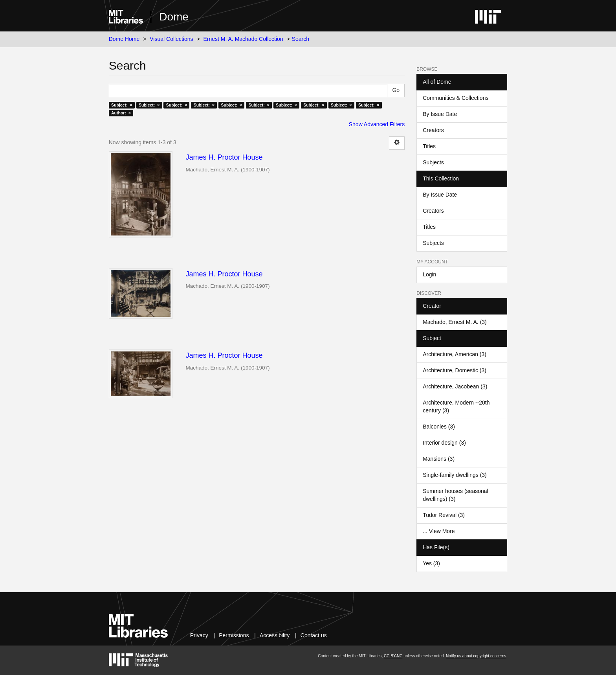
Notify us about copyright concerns (476, 656)
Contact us (314, 635)
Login (429, 274)
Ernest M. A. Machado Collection (243, 39)
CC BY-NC (393, 656)
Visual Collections (171, 39)
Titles (429, 146)
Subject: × (122, 105)
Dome (174, 17)
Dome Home (124, 39)
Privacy (199, 635)
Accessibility (275, 635)
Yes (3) (431, 563)
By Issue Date (440, 114)
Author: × (121, 113)
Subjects (433, 162)
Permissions (234, 635)
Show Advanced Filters (377, 124)
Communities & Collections (456, 98)
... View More (439, 531)
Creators (433, 130)
